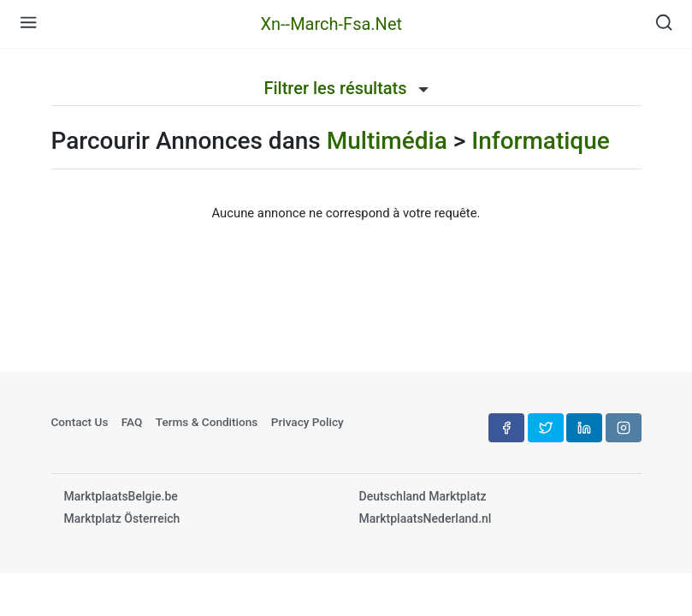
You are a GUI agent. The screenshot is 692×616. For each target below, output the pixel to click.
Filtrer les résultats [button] (346, 88)
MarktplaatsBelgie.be (121, 496)
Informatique (541, 141)
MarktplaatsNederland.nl (426, 518)
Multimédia (387, 141)
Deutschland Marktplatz (423, 496)
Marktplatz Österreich (122, 518)
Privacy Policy (308, 422)
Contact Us (80, 422)
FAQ (132, 422)
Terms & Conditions (207, 422)
